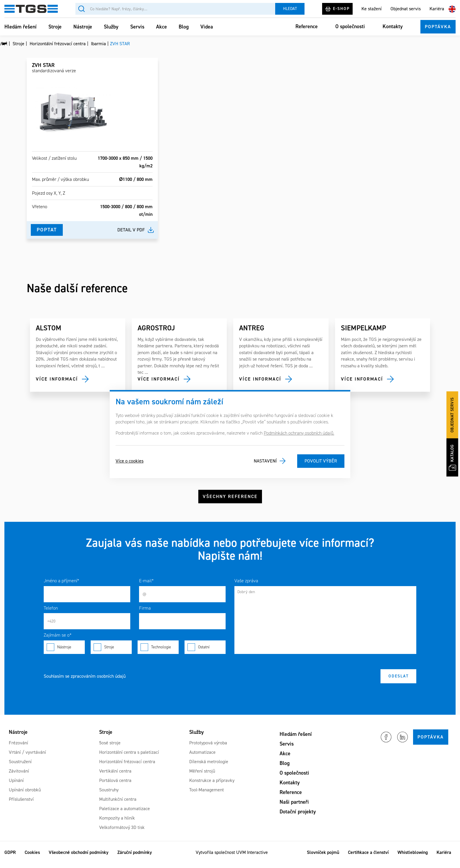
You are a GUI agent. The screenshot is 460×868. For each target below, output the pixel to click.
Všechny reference (230, 499)
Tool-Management (207, 794)
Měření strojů (202, 775)
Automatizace (202, 757)
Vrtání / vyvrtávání (27, 757)
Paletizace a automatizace (125, 813)
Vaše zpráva (246, 585)
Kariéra (437, 9)
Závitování (19, 775)
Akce (161, 27)
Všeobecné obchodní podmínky (79, 857)
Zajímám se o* (58, 640)
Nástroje (83, 27)
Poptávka (438, 27)
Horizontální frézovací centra (127, 766)
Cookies (32, 857)
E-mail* (146, 585)
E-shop (337, 9)
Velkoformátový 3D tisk (122, 832)
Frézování (18, 747)
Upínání (16, 785)
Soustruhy (109, 794)
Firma (145, 612)
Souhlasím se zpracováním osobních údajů (85, 681)
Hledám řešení (21, 27)
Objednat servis (406, 9)
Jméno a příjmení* (61, 585)
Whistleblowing (413, 857)
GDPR (10, 857)
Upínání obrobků (25, 794)
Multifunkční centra (118, 804)
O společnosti (350, 26)
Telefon (51, 612)
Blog (184, 27)
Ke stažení (372, 9)
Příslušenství (21, 804)
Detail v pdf (131, 230)
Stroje (55, 27)
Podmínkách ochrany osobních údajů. (299, 433)
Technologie (158, 652)
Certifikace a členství (368, 857)
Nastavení (265, 461)
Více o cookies (130, 461)
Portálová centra (115, 785)
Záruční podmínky (135, 857)
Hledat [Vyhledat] (290, 9)
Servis (137, 27)
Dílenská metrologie (209, 766)
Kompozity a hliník (117, 822)
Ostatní (205, 652)
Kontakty (393, 26)
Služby (111, 27)
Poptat (47, 230)
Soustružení (20, 766)
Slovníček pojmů (323, 857)
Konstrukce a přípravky (212, 785)
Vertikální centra (115, 775)
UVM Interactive (252, 857)
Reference (307, 26)
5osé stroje (110, 747)
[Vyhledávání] (175, 9)
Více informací (57, 379)
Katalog (454, 456)
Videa (207, 27)
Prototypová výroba (208, 747)
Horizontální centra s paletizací (129, 757)
